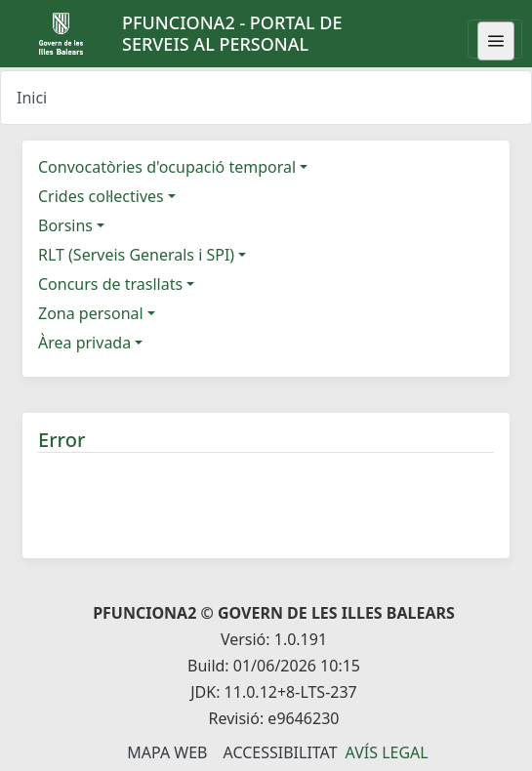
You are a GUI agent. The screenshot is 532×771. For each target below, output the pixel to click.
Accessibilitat (280, 752)
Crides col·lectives (101, 196)
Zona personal (91, 313)
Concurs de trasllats (110, 284)
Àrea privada (84, 343)
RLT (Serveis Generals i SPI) (136, 255)
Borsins (65, 225)
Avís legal (387, 752)
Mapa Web (167, 752)
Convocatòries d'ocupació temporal (167, 167)
